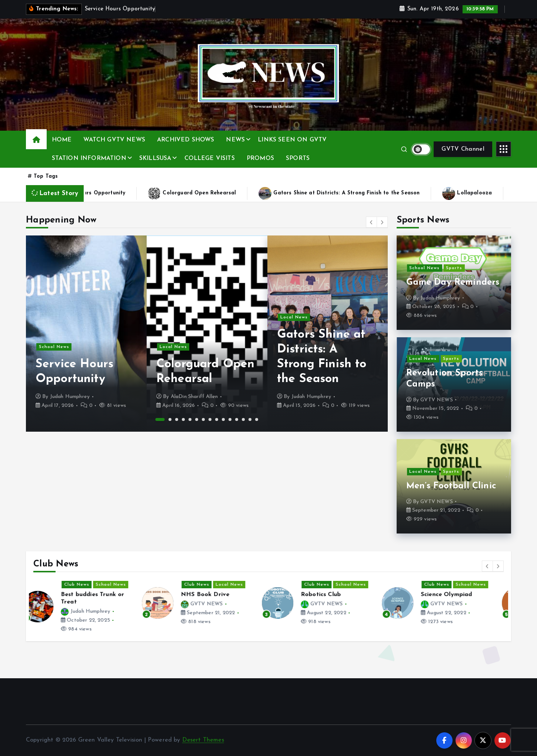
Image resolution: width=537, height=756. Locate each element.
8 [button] (210, 419)
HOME (62, 140)
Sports (454, 268)
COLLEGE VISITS (210, 158)
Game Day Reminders (453, 282)
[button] (371, 222)
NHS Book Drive (216, 595)
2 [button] (170, 419)
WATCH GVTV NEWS (114, 140)
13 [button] (243, 419)
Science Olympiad (458, 595)
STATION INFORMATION (89, 158)
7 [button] (203, 419)
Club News (88, 585)
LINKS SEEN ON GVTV (292, 140)
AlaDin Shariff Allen (194, 397)
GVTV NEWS (436, 400)
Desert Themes (203, 740)
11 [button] (230, 419)
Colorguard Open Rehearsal (216, 193)
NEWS (235, 140)
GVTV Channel (463, 149)
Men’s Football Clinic (451, 486)
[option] (86, 334)
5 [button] (190, 419)
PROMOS (260, 158)
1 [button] (160, 419)
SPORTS (298, 158)
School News (54, 347)
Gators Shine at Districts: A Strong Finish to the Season (363, 193)
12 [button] (237, 419)
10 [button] (223, 419)
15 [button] (257, 419)
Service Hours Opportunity (107, 193)
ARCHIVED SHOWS (186, 140)
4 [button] (183, 419)
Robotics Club (332, 595)
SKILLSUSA (155, 158)
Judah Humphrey (70, 397)
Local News (173, 347)
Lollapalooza (491, 193)
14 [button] (250, 419)
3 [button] (177, 419)
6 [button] (197, 419)
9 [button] (217, 419)
